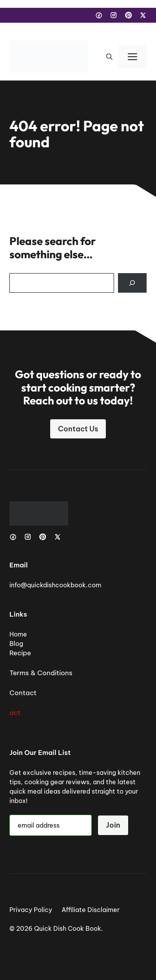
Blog (16, 644)
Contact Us (78, 429)
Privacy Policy (31, 910)
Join (113, 825)
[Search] (132, 283)
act (15, 713)
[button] (109, 57)
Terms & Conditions (41, 673)
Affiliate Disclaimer (91, 910)
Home (18, 634)
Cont (17, 693)
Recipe (20, 653)
